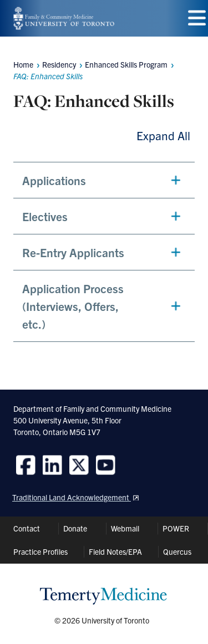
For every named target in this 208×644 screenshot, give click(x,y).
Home (23, 64)
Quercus (177, 551)
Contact (27, 528)
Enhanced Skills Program (126, 64)
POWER (176, 528)
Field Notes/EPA (115, 551)
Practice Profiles (40, 551)
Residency (59, 64)
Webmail (125, 528)
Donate (75, 528)
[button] (104, 180)
